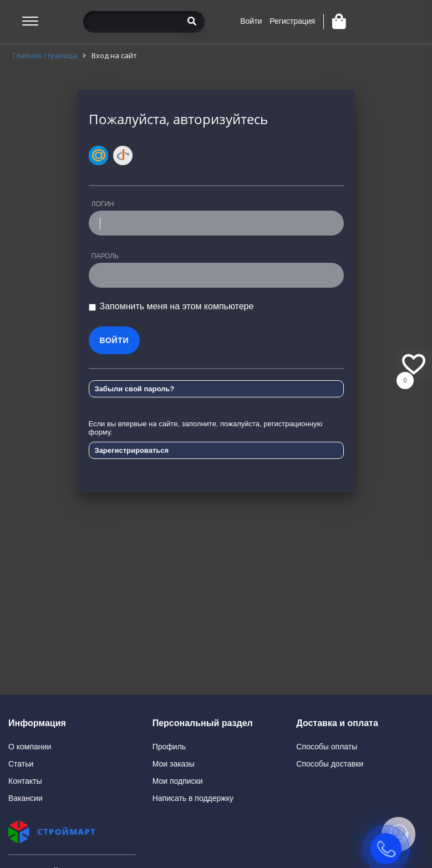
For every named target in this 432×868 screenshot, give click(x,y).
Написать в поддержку (193, 798)
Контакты (25, 781)
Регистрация (292, 21)
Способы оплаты (327, 747)
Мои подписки (178, 781)
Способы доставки (330, 764)
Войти (251, 21)
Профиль (169, 747)
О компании (30, 747)
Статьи (21, 764)
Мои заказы (174, 764)
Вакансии (26, 798)
